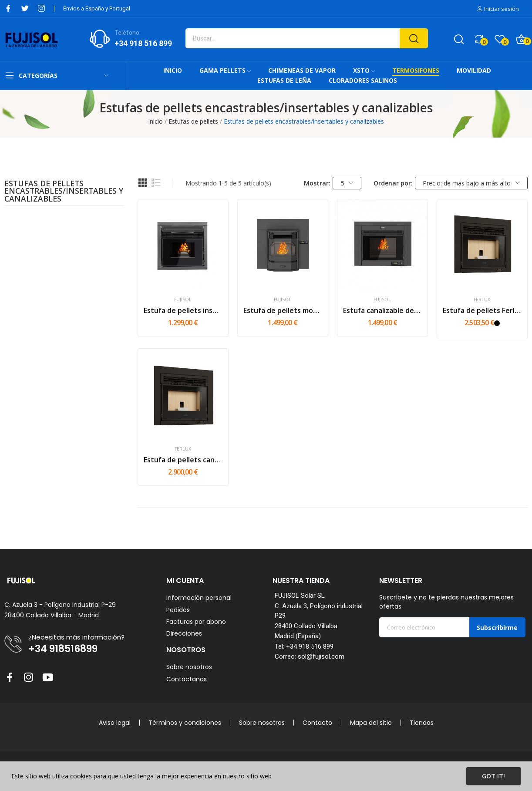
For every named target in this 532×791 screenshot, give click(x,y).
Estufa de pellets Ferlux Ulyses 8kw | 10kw (482, 310)
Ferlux (482, 300)
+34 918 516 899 (143, 43)
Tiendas (422, 723)
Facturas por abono (196, 622)
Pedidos (178, 610)
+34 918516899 (63, 649)
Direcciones (184, 634)
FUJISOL (183, 300)
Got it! (493, 776)
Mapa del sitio (371, 723)
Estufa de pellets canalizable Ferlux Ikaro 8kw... (183, 460)
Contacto (317, 723)
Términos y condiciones (185, 723)
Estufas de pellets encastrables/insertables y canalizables (64, 192)
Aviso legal (115, 723)
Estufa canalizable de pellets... (382, 310)
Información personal (199, 598)
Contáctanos (187, 679)
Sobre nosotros (189, 667)
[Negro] (497, 323)
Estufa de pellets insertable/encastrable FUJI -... (183, 310)
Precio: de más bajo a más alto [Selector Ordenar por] (471, 183)
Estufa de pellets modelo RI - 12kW (283, 310)
